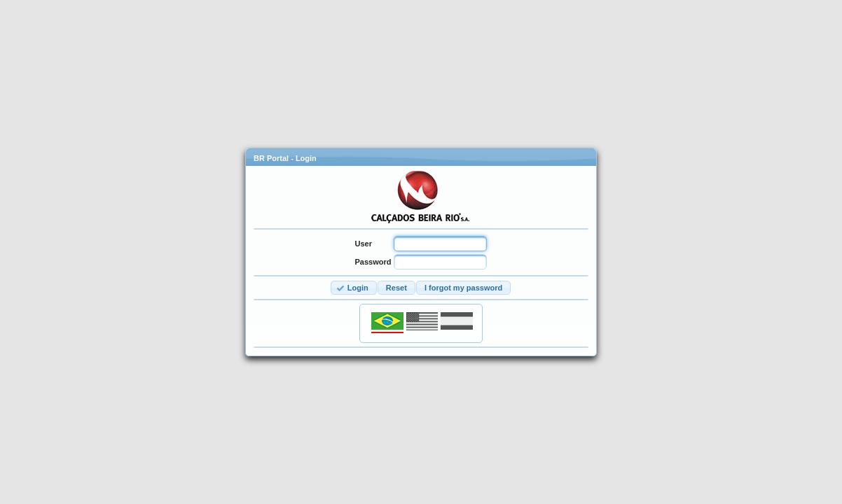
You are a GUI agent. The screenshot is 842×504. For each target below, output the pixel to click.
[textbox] (440, 244)
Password (373, 262)
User (364, 244)
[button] (354, 288)
